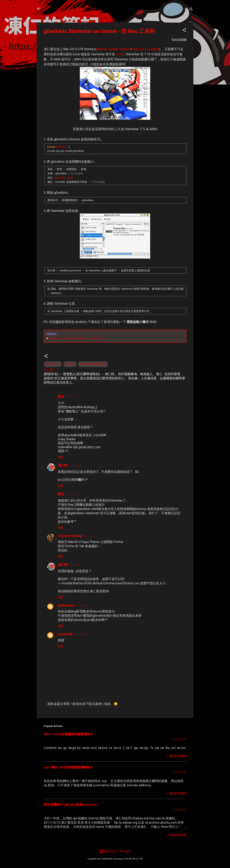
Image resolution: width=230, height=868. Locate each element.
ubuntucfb (65, 634)
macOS (70, 364)
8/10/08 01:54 (83, 606)
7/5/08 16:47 (72, 397)
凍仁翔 (63, 465)
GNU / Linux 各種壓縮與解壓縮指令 (68, 734)
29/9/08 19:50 (90, 536)
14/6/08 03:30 (72, 494)
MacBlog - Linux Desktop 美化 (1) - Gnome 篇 (75, 338)
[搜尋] (191, 10)
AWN (119, 54)
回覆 (60, 457)
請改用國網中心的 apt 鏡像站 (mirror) (70, 805)
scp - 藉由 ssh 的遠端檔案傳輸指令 (68, 767)
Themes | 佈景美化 (93, 364)
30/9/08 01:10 (76, 565)
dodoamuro (66, 605)
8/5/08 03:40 (75, 466)
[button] (184, 30)
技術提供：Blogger (115, 851)
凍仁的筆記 (56, 8)
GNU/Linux (53, 364)
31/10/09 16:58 (82, 634)
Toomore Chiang (70, 536)
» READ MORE (177, 756)
